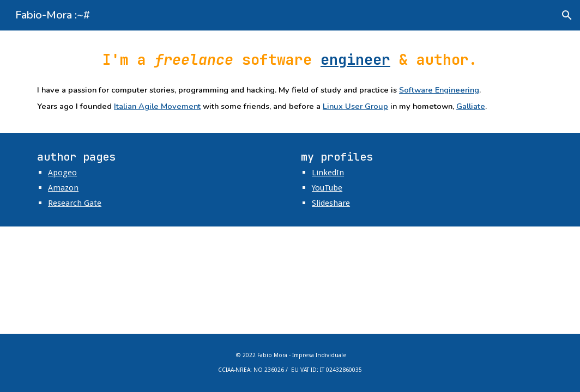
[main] (290, 60)
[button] (567, 15)
